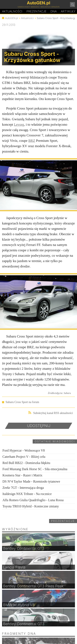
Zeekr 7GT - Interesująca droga (23, 488)
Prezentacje (36, 11)
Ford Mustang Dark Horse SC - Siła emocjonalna (35, 469)
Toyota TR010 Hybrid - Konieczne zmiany (31, 506)
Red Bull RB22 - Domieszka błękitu (26, 463)
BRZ (32, 141)
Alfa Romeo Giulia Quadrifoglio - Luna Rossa (33, 500)
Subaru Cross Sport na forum (22, 402)
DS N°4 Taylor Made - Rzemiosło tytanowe (31, 481)
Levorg (19, 125)
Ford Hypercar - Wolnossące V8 (24, 450)
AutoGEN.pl (12, 18)
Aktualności (12, 11)
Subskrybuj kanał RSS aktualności (51, 413)
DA (54, 11)
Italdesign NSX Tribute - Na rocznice (27, 494)
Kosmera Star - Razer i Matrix (22, 475)
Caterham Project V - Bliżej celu (24, 457)
